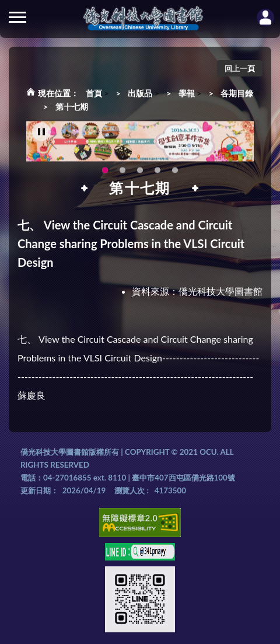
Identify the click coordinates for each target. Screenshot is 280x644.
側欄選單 (17, 17)
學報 (187, 93)
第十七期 (72, 107)
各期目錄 (237, 93)
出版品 (140, 93)
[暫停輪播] (41, 135)
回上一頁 (240, 68)
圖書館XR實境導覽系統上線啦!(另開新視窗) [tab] (140, 173)
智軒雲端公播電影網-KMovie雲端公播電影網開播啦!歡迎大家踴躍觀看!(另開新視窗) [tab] (157, 173)
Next (230, 144)
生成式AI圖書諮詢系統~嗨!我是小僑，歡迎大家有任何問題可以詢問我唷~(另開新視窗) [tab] (175, 173)
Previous (52, 144)
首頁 (94, 93)
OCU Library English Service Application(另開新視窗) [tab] (123, 173)
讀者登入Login (265, 18)
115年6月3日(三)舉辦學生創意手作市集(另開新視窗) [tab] (105, 173)
